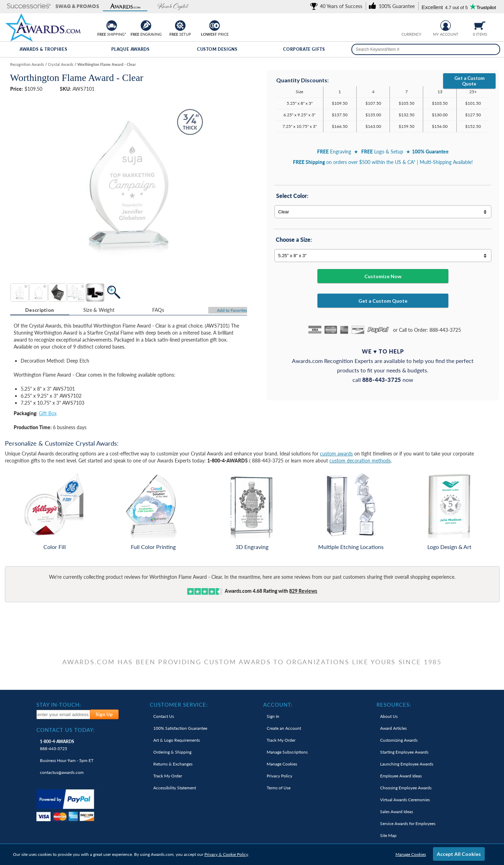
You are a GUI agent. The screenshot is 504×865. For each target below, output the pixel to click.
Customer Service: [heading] (179, 705)
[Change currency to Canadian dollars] (417, 25)
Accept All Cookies (459, 854)
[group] (411, 25)
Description (40, 310)
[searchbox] (426, 49)
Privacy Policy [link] (279, 776)
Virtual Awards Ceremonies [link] (405, 800)
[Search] (493, 49)
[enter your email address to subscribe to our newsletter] (63, 715)
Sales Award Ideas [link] (397, 812)
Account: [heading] (278, 705)
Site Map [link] (388, 835)
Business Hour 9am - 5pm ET (67, 760)
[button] (29, 6)
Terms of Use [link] (279, 788)
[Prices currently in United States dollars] (406, 25)
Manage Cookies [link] (282, 764)
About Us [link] (389, 716)
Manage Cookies (411, 854)
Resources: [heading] (394, 705)
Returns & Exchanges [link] (173, 764)
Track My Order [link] (168, 776)
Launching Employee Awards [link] (407, 764)
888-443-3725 (57, 745)
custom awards (336, 454)
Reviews (303, 591)
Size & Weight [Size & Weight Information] (99, 310)
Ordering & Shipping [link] (172, 752)
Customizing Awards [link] (399, 740)
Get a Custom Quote (469, 81)
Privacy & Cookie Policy (226, 854)
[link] (337, 6)
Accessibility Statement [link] (175, 788)
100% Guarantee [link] (180, 728)
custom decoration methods (360, 461)
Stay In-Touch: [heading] (59, 705)
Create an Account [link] (284, 728)
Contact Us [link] (164, 716)
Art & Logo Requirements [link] (177, 740)
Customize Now (383, 276)
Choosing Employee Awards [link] (406, 788)
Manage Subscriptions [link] (287, 752)
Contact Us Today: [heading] (66, 730)
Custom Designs (217, 49)
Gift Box (48, 413)
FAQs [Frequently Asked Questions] (158, 310)
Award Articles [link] (393, 728)
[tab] (40, 310)
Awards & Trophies (43, 49)
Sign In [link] (273, 716)
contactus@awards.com (62, 772)
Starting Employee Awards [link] (404, 752)
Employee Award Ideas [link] (401, 776)
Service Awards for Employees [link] (408, 823)
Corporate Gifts (304, 49)
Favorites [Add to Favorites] (232, 310)
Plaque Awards (131, 49)
